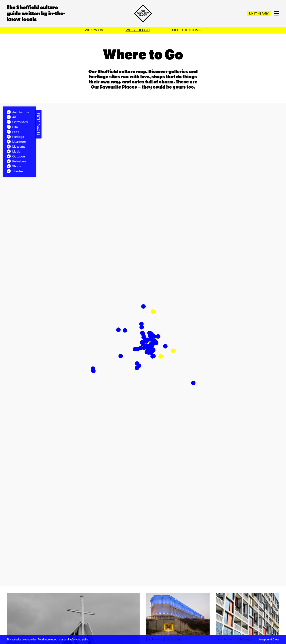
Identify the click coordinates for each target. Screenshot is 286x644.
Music (13, 151)
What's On (94, 30)
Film (12, 127)
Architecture (18, 112)
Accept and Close (269, 640)
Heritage (15, 137)
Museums (16, 147)
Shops (14, 166)
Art (12, 117)
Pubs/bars (17, 161)
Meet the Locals (187, 30)
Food (13, 132)
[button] (153, 312)
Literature (16, 142)
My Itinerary (259, 13)
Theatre (15, 171)
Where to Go (138, 30)
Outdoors (16, 156)
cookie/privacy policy (77, 640)
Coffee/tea (17, 122)
